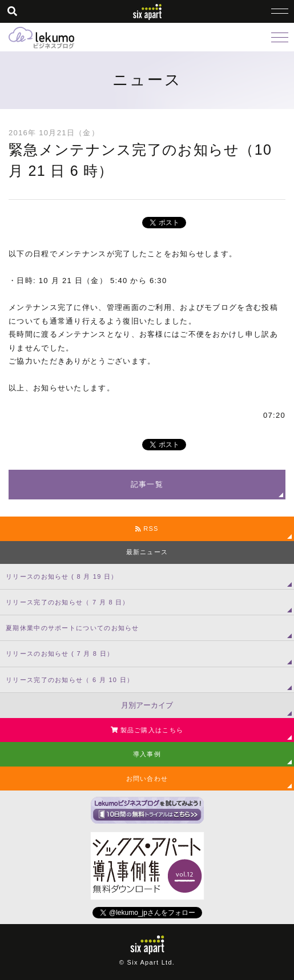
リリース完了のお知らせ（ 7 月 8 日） (68, 602)
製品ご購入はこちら (147, 730)
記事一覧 (147, 484)
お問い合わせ (147, 779)
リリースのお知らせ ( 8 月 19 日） (62, 576)
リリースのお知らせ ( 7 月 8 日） (60, 654)
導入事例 (147, 754)
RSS (147, 529)
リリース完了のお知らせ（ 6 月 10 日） (70, 680)
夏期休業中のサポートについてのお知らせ (73, 628)
